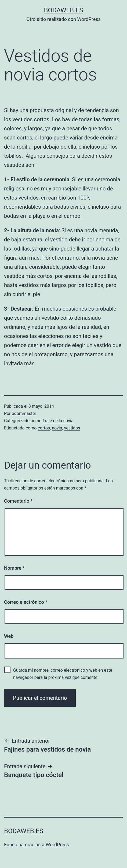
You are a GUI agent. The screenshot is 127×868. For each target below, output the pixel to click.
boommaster (24, 413)
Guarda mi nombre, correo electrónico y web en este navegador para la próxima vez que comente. (63, 674)
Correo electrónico (26, 602)
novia (57, 428)
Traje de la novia (58, 421)
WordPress (57, 845)
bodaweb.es (64, 10)
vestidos (72, 428)
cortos (44, 428)
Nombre (14, 568)
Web (9, 636)
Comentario (18, 501)
